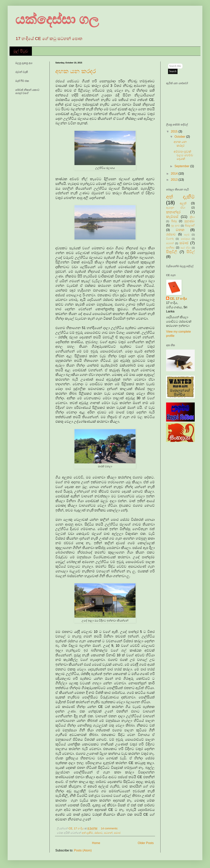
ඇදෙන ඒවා (176, 208)
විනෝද (170, 239)
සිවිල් (191, 252)
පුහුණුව (190, 221)
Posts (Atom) (83, 850)
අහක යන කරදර (76, 71)
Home (96, 843)
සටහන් (108, 833)
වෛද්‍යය (185, 239)
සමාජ (117, 833)
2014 (175, 174)
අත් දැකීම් (87, 833)
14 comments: (109, 828)
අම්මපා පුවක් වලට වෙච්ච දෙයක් (183, 155)
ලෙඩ (187, 234)
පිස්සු (174, 221)
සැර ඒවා (185, 248)
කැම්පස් (172, 217)
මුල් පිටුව (21, 51)
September (182, 166)
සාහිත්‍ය (170, 248)
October (180, 137)
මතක (180, 230)
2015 (175, 131)
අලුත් (183, 203)
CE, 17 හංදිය (178, 299)
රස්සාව (98, 833)
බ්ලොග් (190, 225)
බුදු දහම (175, 226)
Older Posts (146, 843)
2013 (175, 180)
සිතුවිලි (172, 252)
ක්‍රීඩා (192, 217)
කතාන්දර (173, 212)
